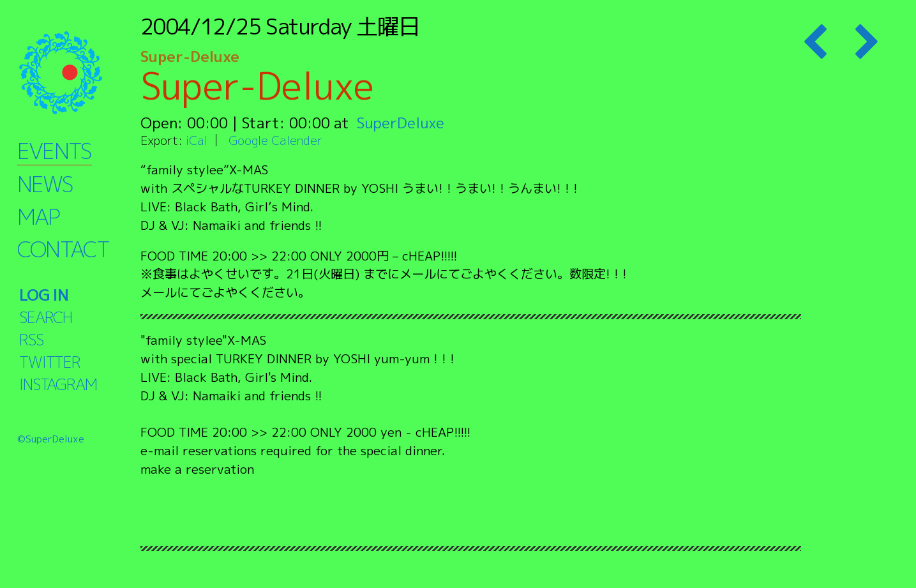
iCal (197, 140)
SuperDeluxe (401, 123)
